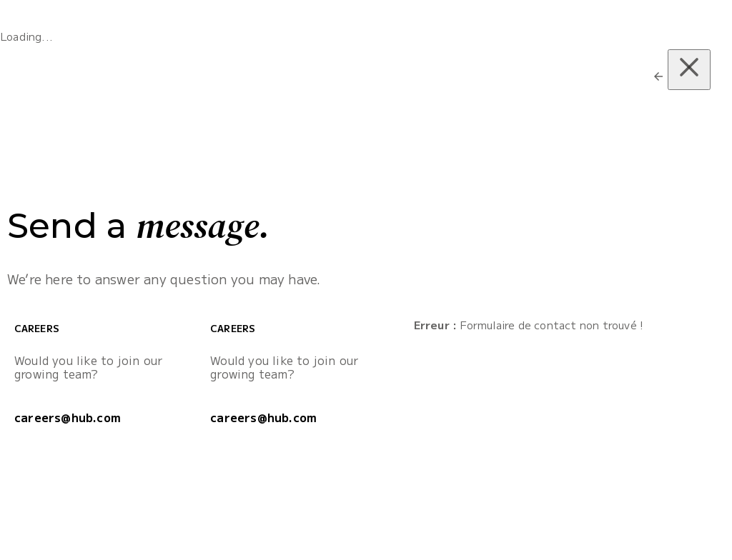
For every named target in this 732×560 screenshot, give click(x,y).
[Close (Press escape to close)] (689, 70)
